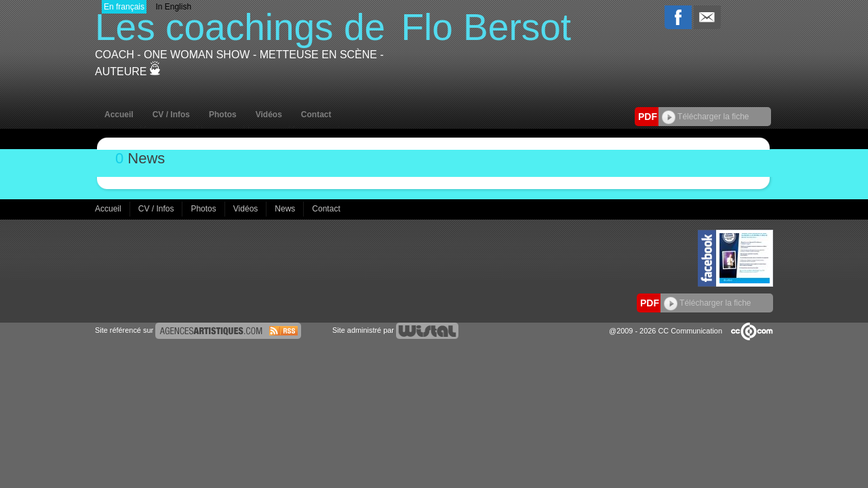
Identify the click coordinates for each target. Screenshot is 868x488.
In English (173, 7)
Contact (316, 115)
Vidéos (269, 115)
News (286, 209)
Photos (223, 115)
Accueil (119, 115)
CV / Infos (171, 115)
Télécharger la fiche (706, 117)
